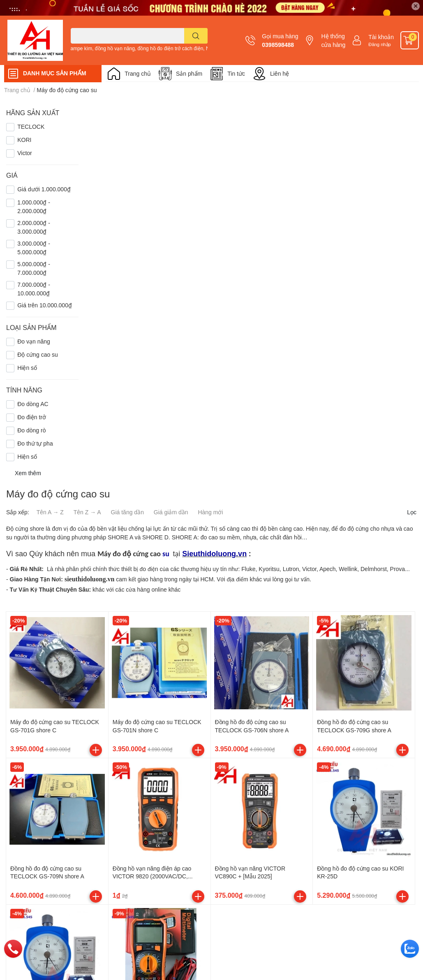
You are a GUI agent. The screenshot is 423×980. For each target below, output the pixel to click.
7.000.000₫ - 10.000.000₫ (34, 289)
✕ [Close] (416, 6)
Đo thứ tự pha (35, 443)
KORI (24, 140)
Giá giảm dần (171, 512)
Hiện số (27, 368)
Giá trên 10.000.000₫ (45, 305)
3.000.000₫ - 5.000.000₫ (34, 248)
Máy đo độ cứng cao (129, 554)
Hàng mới (210, 512)
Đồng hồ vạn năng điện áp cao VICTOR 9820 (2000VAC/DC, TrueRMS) (152, 876)
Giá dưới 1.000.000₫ (44, 189)
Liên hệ (280, 73)
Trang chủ (138, 73)
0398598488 (278, 45)
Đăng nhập (380, 44)
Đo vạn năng (34, 341)
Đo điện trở (32, 417)
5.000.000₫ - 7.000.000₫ (34, 268)
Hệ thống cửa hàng (333, 40)
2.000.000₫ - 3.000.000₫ (34, 227)
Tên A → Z (50, 512)
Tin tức (236, 73)
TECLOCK (31, 127)
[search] (196, 36)
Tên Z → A (87, 512)
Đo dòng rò (31, 430)
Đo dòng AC (33, 404)
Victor (25, 153)
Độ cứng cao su (38, 354)
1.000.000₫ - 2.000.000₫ (34, 207)
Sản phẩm (189, 73)
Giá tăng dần (127, 512)
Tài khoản (381, 37)
